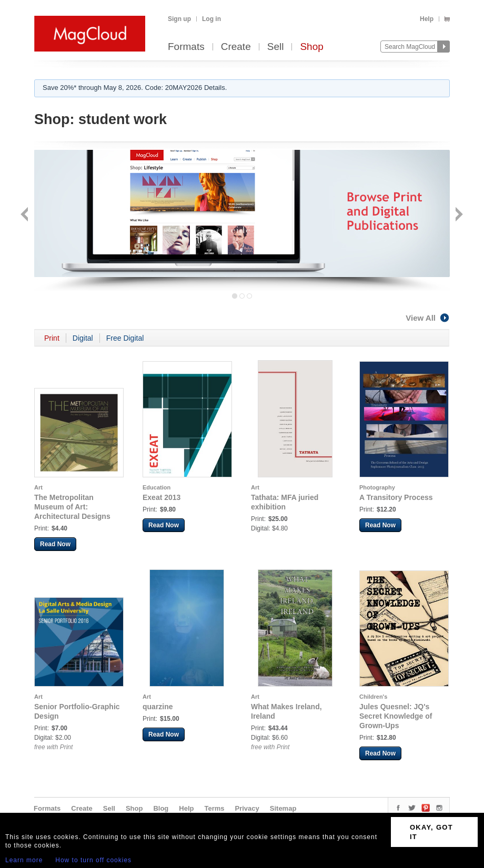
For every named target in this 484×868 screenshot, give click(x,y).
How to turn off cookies (93, 860)
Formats (186, 47)
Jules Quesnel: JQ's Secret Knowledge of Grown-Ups (396, 716)
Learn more (24, 860)
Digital (83, 338)
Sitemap (283, 808)
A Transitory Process (396, 497)
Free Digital (125, 338)
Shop (311, 47)
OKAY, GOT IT (431, 832)
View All (428, 318)
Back (26, 215)
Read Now (55, 544)
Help (427, 19)
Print (52, 338)
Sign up (179, 19)
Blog (161, 808)
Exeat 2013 (162, 497)
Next (458, 215)
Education (157, 487)
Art (38, 487)
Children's (373, 697)
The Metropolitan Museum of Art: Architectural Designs (72, 507)
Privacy (247, 808)
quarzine (158, 707)
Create (236, 47)
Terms (214, 808)
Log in (211, 19)
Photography (377, 487)
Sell (276, 47)
